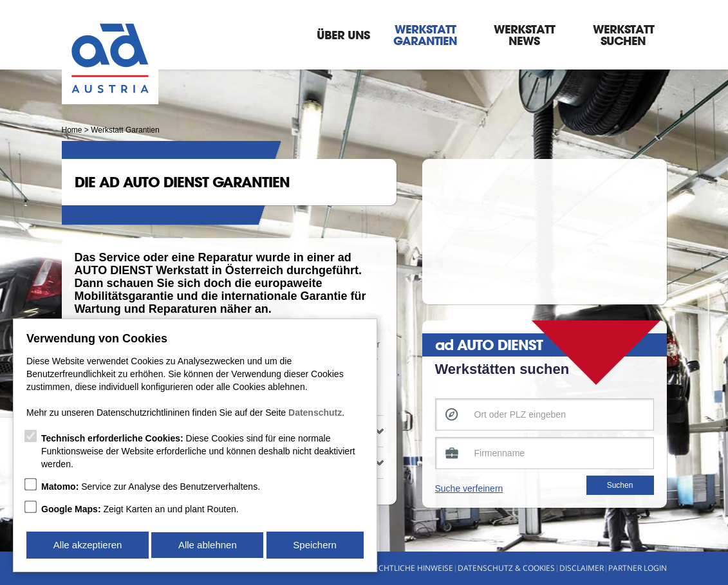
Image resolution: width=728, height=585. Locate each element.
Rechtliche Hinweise (411, 568)
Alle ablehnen (208, 545)
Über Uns (343, 35)
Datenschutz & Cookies (506, 568)
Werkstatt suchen (623, 35)
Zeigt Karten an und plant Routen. (140, 510)
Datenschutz (315, 414)
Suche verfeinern (469, 488)
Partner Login (638, 568)
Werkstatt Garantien (425, 35)
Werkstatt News (524, 35)
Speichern (315, 545)
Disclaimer (582, 568)
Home (72, 130)
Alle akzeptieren (87, 545)
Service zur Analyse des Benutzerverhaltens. (151, 488)
